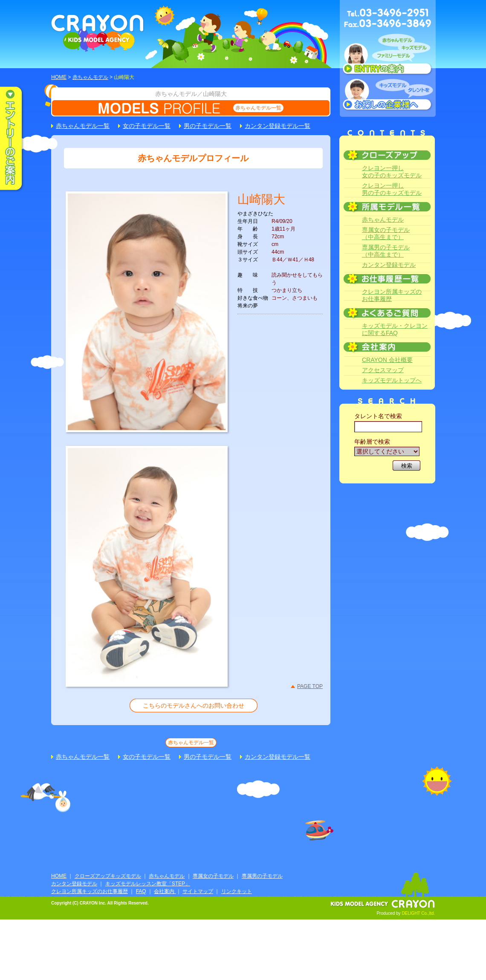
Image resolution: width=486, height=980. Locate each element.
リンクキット (237, 891)
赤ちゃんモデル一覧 (258, 108)
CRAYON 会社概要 (387, 360)
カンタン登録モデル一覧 (278, 126)
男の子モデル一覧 (208, 126)
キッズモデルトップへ (392, 380)
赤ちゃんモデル (90, 77)
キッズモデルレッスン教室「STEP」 (148, 884)
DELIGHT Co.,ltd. (418, 913)
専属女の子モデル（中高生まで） (386, 233)
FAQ (141, 891)
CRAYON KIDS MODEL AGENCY (98, 33)
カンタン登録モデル (389, 265)
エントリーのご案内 (17, 139)
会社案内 (165, 891)
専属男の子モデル (262, 876)
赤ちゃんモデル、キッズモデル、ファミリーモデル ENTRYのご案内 (388, 56)
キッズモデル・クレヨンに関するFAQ (395, 329)
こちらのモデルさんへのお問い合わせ (194, 705)
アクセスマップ (383, 370)
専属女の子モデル (213, 876)
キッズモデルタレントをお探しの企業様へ (388, 95)
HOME (59, 77)
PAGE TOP (310, 686)
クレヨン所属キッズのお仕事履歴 (392, 295)
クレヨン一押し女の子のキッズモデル (392, 172)
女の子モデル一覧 (147, 126)
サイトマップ (198, 891)
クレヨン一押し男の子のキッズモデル (392, 189)
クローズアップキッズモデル (108, 876)
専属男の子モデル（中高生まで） (386, 251)
